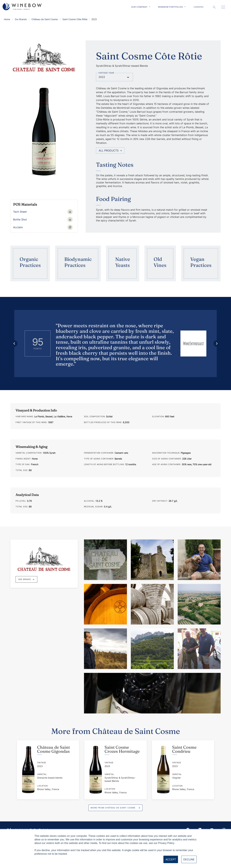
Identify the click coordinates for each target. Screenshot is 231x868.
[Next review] (217, 343)
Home (7, 19)
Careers (199, 7)
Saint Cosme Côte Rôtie (75, 19)
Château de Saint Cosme (45, 19)
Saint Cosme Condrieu (184, 749)
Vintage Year (106, 73)
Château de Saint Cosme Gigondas (53, 749)
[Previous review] (14, 343)
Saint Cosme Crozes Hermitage (122, 749)
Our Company (139, 7)
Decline (189, 859)
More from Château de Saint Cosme (113, 808)
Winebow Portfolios (171, 7)
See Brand (26, 579)
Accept (171, 859)
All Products (110, 150)
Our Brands (21, 19)
